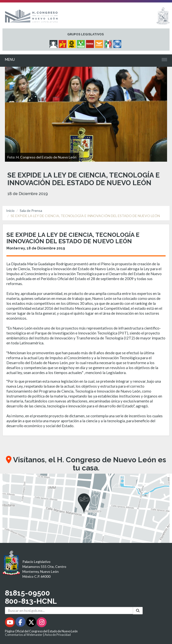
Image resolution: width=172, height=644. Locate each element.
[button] (86, 508)
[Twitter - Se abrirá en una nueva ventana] (31, 623)
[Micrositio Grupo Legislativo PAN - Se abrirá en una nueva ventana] (118, 43)
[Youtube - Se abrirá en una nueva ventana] (10, 623)
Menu (10, 60)
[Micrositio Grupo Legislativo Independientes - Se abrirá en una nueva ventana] (54, 43)
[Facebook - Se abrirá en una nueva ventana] (21, 623)
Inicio (10, 211)
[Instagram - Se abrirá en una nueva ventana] (42, 623)
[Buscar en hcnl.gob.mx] (69, 611)
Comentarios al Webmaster (24, 635)
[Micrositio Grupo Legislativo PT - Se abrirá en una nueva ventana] (63, 43)
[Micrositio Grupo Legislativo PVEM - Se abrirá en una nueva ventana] (81, 43)
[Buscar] (138, 611)
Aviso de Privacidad (58, 635)
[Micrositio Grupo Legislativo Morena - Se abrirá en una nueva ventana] (91, 43)
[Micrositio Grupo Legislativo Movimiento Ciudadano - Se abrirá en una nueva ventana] (100, 43)
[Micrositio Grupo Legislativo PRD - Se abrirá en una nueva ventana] (72, 43)
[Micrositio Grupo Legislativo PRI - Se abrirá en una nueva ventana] (109, 43)
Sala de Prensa (31, 211)
